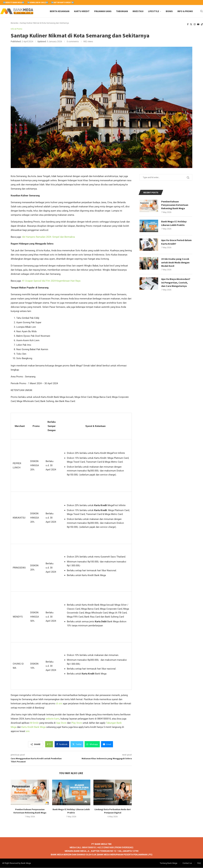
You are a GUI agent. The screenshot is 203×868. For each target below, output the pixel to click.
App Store (61, 723)
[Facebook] (188, 24)
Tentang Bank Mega (168, 863)
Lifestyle (154, 11)
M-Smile (34, 723)
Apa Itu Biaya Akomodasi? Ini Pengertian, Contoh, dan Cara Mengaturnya (176, 283)
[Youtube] (198, 24)
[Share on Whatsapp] (92, 744)
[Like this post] (50, 744)
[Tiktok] (202, 24)
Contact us (187, 863)
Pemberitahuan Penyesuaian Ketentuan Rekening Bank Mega (175, 205)
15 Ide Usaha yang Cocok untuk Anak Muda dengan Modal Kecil (175, 262)
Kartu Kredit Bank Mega (34, 727)
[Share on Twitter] (77, 744)
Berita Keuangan (60, 11)
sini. (28, 731)
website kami (53, 719)
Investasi (138, 11)
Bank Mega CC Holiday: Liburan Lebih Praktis (174, 223)
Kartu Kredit (82, 11)
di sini (59, 704)
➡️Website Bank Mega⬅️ (14, 2)
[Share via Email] (107, 744)
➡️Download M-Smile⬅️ (38, 2)
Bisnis (169, 11)
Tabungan (122, 11)
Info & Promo (185, 11)
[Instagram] (195, 24)
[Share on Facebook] (62, 744)
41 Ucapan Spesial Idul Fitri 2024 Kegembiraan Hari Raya (51, 281)
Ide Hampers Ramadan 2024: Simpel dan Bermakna (48, 237)
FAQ (199, 863)
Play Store (77, 723)
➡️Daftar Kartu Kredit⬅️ (63, 2)
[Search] (201, 11)
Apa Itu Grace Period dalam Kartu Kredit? (177, 242)
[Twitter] (191, 24)
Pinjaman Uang (103, 11)
